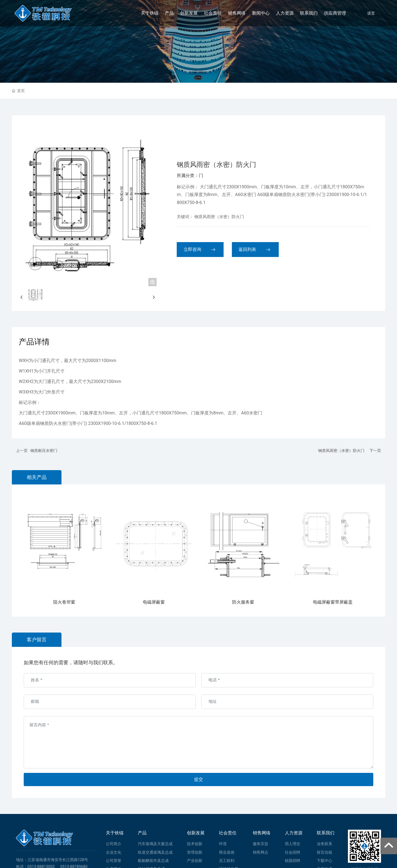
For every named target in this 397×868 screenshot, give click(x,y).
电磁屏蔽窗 (154, 602)
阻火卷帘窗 (64, 602)
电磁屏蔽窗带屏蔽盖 (333, 602)
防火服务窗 (243, 602)
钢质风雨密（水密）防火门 (341, 451)
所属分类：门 (190, 176)
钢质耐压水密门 (44, 451)
